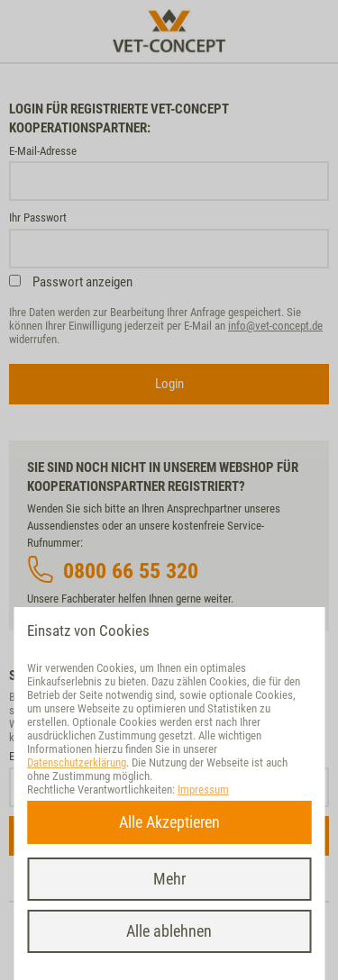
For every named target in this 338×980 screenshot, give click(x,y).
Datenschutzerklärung (77, 762)
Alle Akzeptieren (169, 822)
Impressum (203, 789)
